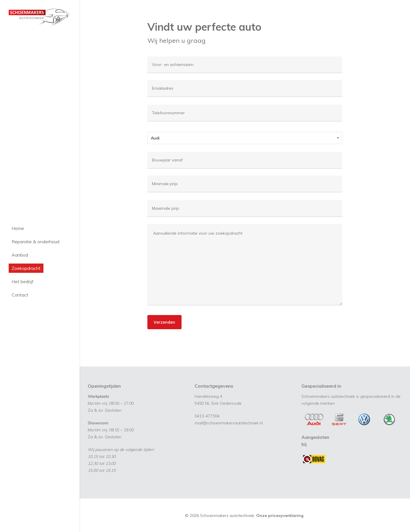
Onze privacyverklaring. (280, 516)
